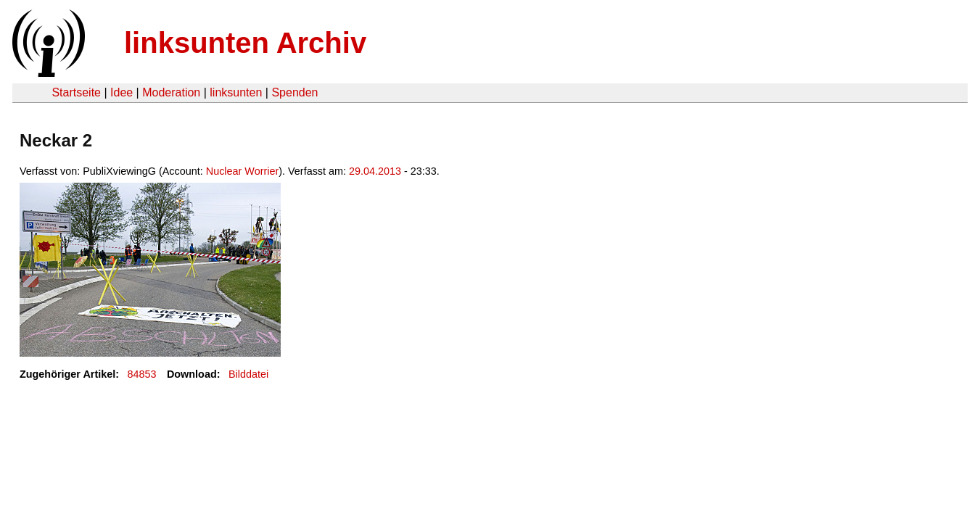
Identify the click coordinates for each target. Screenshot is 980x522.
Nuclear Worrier (243, 171)
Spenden (295, 92)
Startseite (76, 92)
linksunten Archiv (245, 43)
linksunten (236, 92)
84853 (142, 374)
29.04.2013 (375, 171)
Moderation (171, 92)
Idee (122, 92)
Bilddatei (248, 374)
